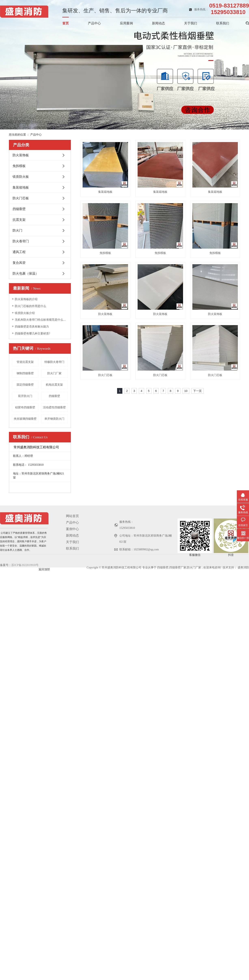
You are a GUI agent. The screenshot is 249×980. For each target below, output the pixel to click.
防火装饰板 (21, 155)
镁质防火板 (21, 177)
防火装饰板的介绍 (26, 299)
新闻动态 (158, 23)
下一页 (197, 517)
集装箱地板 (21, 187)
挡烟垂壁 (19, 209)
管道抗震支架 (25, 362)
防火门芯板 (21, 198)
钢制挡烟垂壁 (25, 373)
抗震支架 (19, 220)
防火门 (17, 230)
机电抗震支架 (54, 385)
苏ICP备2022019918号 (25, 588)
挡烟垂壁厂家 (178, 590)
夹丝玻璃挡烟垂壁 (25, 419)
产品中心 (94, 23)
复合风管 (19, 263)
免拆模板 (19, 166)
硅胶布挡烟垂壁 (25, 407)
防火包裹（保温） (26, 273)
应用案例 (126, 23)
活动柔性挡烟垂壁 (54, 407)
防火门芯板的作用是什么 (30, 306)
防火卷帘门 (21, 241)
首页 (66, 23)
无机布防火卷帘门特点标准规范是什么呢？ (41, 320)
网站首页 (72, 539)
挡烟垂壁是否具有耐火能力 (32, 327)
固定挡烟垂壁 (25, 385)
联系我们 (223, 23)
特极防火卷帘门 (54, 362)
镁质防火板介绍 (25, 313)
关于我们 (191, 23)
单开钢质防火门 (54, 419)
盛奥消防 (243, 590)
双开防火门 (25, 396)
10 (186, 517)
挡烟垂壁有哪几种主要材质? (32, 334)
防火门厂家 (54, 373)
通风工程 (19, 252)
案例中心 (72, 552)
